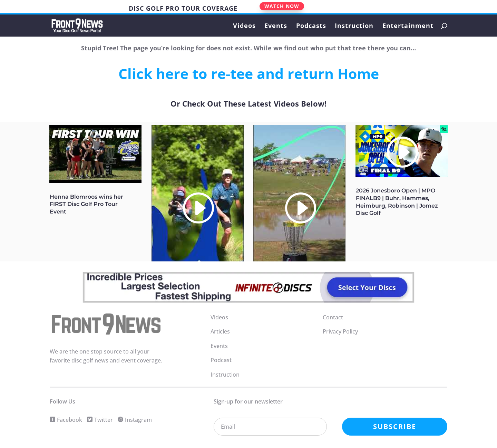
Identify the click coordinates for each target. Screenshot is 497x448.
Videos (244, 26)
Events (276, 26)
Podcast (221, 360)
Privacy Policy (340, 331)
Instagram (138, 420)
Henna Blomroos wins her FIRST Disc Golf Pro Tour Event (86, 204)
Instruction (354, 26)
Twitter (104, 420)
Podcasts (311, 26)
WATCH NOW (282, 6)
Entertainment (408, 26)
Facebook (70, 420)
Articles (220, 331)
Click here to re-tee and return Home (249, 73)
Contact (333, 317)
